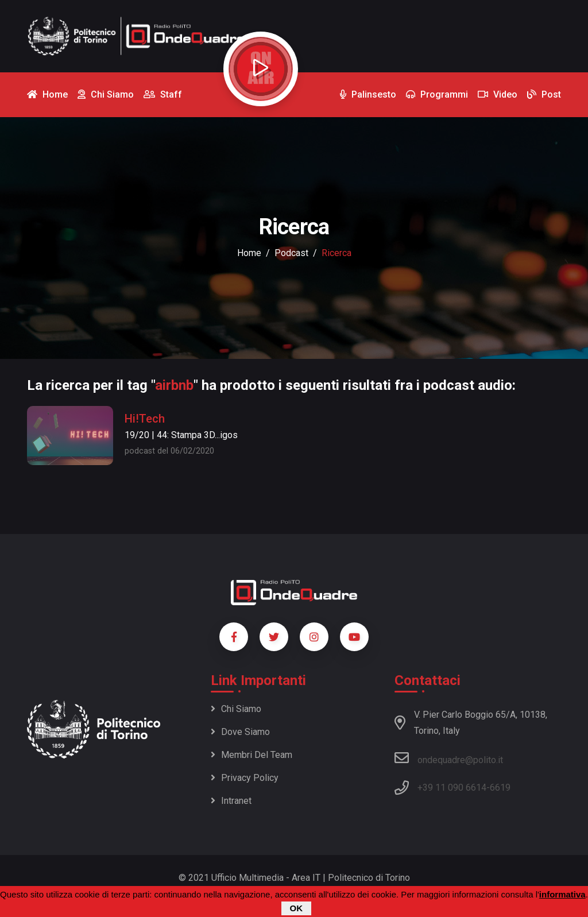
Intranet (231, 801)
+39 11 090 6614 (452, 788)
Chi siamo (236, 709)
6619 (500, 788)
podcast (291, 253)
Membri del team (252, 755)
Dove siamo (240, 732)
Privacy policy (245, 778)
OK (297, 909)
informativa (562, 895)
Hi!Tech (145, 419)
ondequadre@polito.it (449, 758)
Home (249, 253)
